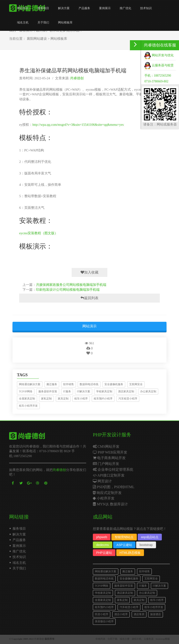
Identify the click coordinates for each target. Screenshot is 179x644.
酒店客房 (139, 614)
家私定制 (46, 399)
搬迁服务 (52, 384)
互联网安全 (136, 384)
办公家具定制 (148, 391)
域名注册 (125, 639)
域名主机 (23, 22)
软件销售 (69, 384)
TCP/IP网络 (26, 391)
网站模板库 (65, 22)
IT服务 (67, 391)
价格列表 (100, 639)
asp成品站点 (150, 537)
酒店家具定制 (126, 391)
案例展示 (105, 8)
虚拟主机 (137, 639)
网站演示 (89, 326)
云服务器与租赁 (159, 65)
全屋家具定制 (27, 399)
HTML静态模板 (130, 553)
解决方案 (64, 8)
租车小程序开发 (28, 406)
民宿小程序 (102, 614)
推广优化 (125, 8)
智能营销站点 (124, 537)
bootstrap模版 (163, 639)
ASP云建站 (124, 545)
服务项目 (43, 8)
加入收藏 (89, 272)
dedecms (103, 545)
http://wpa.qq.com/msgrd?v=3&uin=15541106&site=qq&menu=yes (78, 125)
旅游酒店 (156, 614)
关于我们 (43, 22)
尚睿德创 (77, 78)
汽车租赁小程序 (128, 399)
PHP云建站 (104, 553)
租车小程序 (81, 399)
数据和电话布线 (89, 384)
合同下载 (112, 639)
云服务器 (149, 639)
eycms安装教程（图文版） (39, 233)
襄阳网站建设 (37, 39)
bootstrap (146, 545)
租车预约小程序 (103, 399)
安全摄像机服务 (114, 384)
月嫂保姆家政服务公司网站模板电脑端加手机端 (71, 285)
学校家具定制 (104, 391)
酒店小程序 (121, 614)
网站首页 (23, 8)
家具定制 (63, 399)
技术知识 (146, 8)
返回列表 (89, 298)
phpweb (102, 537)
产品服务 (84, 8)
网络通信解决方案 (30, 384)
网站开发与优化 (159, 55)
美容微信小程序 (104, 621)
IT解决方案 (84, 391)
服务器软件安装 (48, 391)
